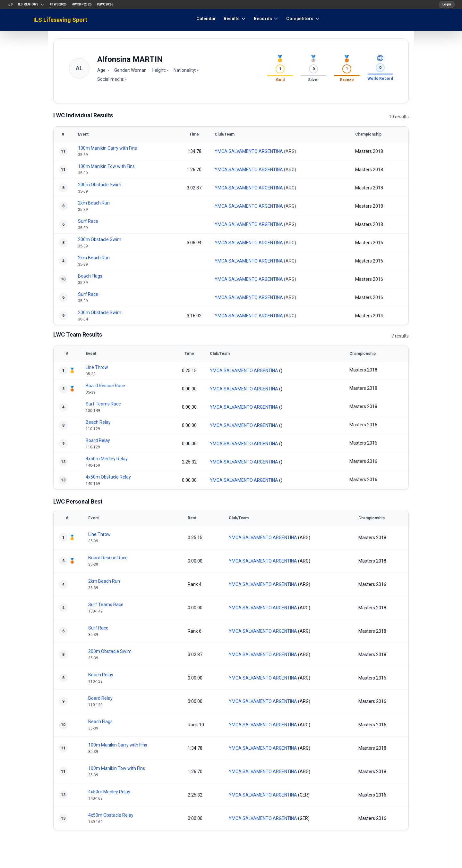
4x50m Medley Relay (107, 459)
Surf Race (88, 221)
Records (266, 19)
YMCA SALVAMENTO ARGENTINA (249, 151)
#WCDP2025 (82, 4)
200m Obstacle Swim (100, 185)
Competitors (303, 19)
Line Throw (97, 367)
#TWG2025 (58, 4)
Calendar (206, 19)
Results (235, 19)
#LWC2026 (105, 4)
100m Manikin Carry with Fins (107, 148)
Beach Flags (90, 276)
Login (447, 4)
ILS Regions (31, 4)
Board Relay (98, 440)
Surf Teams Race (103, 404)
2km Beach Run (94, 203)
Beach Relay (98, 422)
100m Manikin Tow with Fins (106, 166)
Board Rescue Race (105, 386)
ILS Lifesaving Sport (60, 20)
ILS (10, 4)
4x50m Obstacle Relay (108, 477)
